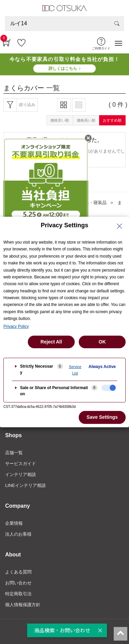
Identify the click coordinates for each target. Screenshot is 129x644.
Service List (75, 370)
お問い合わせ (18, 583)
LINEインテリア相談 (25, 485)
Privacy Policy (16, 326)
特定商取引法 (18, 594)
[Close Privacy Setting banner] (119, 226)
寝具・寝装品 (93, 203)
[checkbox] (109, 388)
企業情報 (14, 523)
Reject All (51, 342)
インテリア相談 (21, 474)
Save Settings (102, 417)
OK (102, 342)
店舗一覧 (14, 453)
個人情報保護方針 (23, 605)
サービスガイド (21, 464)
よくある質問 (18, 572)
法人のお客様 (18, 534)
